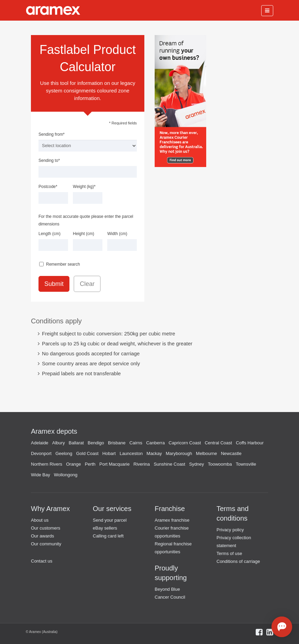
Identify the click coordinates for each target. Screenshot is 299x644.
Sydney (196, 464)
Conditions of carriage (238, 561)
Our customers (46, 528)
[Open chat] (282, 627)
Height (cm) (84, 234)
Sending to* (49, 160)
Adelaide (40, 443)
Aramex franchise (172, 520)
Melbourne (206, 453)
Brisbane (117, 443)
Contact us (42, 561)
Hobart (109, 453)
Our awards (42, 536)
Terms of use (229, 553)
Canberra (155, 443)
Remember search (63, 264)
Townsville (246, 464)
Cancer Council (170, 597)
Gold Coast (87, 453)
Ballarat (76, 443)
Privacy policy (230, 530)
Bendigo (96, 443)
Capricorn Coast (185, 443)
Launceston (131, 453)
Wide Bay (41, 475)
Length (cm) (49, 234)
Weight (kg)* (84, 187)
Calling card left (108, 536)
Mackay (154, 453)
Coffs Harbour (250, 443)
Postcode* (48, 187)
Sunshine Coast (169, 464)
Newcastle (231, 453)
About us (40, 520)
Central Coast (218, 443)
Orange (73, 464)
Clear (87, 284)
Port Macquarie (114, 464)
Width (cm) (117, 234)
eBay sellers (105, 528)
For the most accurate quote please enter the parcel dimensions (86, 220)
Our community (46, 544)
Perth (90, 464)
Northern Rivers (47, 464)
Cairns (136, 443)
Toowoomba (220, 464)
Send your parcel (110, 520)
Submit (54, 284)
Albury (59, 443)
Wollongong (66, 475)
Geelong (64, 453)
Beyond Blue (167, 589)
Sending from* (52, 134)
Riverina (142, 464)
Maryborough (179, 453)
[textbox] (88, 172)
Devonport (41, 453)
